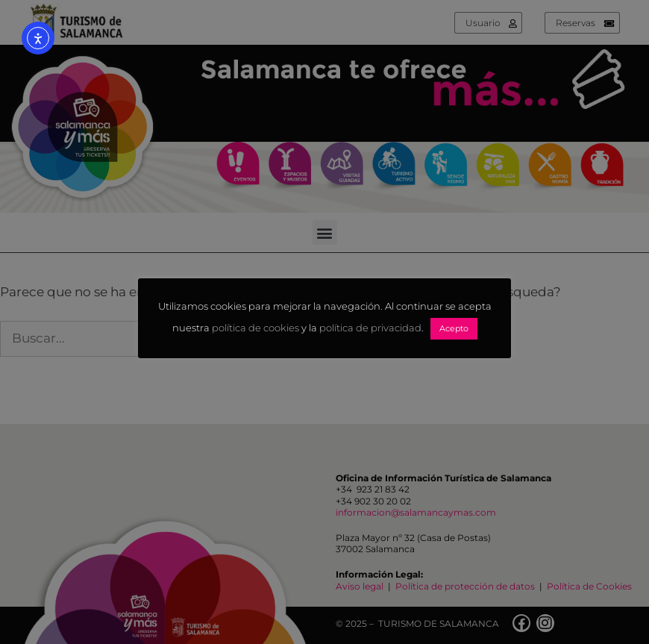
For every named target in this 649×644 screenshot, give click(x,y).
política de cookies (255, 328)
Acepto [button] (454, 328)
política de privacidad (370, 328)
